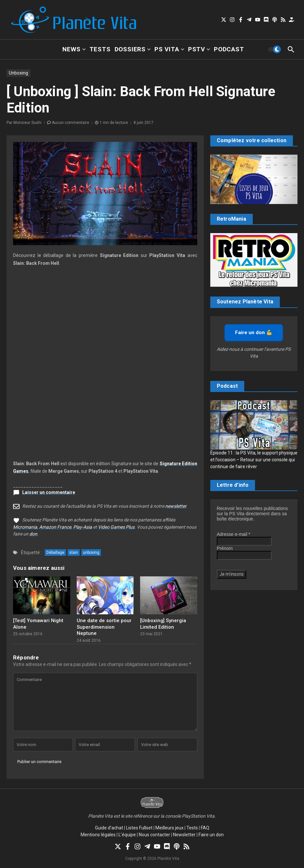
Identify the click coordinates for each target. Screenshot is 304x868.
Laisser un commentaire (49, 492)
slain (74, 553)
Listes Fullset (139, 828)
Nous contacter (154, 835)
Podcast (229, 49)
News (74, 49)
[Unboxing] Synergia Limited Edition (163, 624)
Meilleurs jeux (169, 828)
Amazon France (55, 527)
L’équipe (127, 835)
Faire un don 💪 (254, 332)
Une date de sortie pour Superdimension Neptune (104, 627)
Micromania (25, 527)
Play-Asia (83, 527)
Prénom (225, 548)
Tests (100, 49)
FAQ (205, 828)
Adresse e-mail (234, 534)
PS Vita (169, 49)
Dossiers (133, 49)
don (33, 534)
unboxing (91, 553)
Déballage (55, 553)
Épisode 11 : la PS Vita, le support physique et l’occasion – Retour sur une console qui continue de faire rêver (254, 460)
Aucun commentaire (71, 123)
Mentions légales (98, 835)
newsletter (176, 506)
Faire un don (211, 835)
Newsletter (184, 835)
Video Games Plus (116, 527)
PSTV (199, 49)
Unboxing (18, 73)
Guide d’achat (109, 828)
